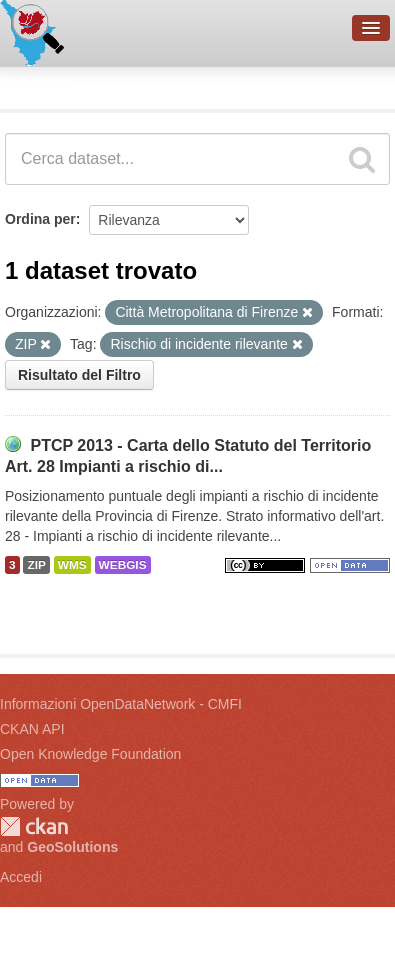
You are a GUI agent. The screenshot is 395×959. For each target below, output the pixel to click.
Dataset (36, 85)
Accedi (21, 877)
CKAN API (32, 729)
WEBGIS (123, 565)
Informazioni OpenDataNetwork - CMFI (121, 704)
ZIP (36, 565)
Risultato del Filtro (79, 375)
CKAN (34, 826)
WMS (72, 565)
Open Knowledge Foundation (90, 754)
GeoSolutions (72, 847)
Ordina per (40, 219)
